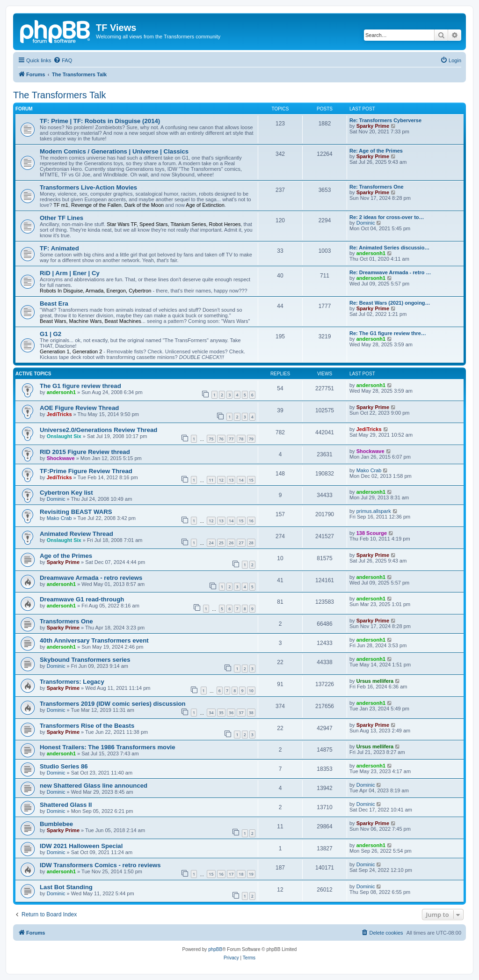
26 (231, 543)
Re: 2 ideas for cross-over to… (387, 217)
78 (241, 439)
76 (221, 439)
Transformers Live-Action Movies (88, 187)
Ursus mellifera (375, 681)
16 (251, 521)
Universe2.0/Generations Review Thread (98, 430)
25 (221, 543)
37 (241, 713)
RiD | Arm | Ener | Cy (70, 273)
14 (241, 480)
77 (231, 439)
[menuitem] (63, 60)
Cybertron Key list (66, 493)
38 (251, 713)
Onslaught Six (64, 436)
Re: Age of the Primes (376, 151)
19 (251, 874)
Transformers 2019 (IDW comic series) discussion (113, 704)
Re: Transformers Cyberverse (385, 120)
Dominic (366, 223)
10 (251, 691)
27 (241, 543)
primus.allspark (374, 511)
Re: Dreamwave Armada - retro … (390, 272)
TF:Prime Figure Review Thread (86, 471)
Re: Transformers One (377, 187)
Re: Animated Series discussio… (389, 248)
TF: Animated (59, 248)
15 (251, 480)
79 (251, 439)
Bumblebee (56, 824)
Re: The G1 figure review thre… (388, 333)
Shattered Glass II (66, 805)
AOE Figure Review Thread (79, 408)
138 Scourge (372, 533)
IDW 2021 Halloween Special (81, 846)
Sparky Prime (373, 126)
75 (211, 439)
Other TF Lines (62, 218)
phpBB (215, 949)
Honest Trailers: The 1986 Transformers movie (108, 747)
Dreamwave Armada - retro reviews (91, 578)
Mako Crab (369, 470)
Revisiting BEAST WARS (76, 512)
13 (231, 480)
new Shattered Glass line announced (94, 786)
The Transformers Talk (60, 95)
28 (251, 543)
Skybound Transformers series (85, 660)
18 (241, 874)
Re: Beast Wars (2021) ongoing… (390, 303)
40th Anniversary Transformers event (94, 640)
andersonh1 (371, 253)
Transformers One (66, 621)
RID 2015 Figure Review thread (85, 452)
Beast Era (54, 304)
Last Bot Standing (66, 887)
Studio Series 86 (64, 766)
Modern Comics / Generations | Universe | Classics (114, 151)
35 (221, 713)
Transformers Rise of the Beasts (87, 726)
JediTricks (59, 414)
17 (231, 874)
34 (211, 713)
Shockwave (61, 458)
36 (231, 713)
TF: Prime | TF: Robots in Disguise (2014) (100, 121)
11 (211, 480)
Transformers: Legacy (72, 682)
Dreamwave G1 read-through (82, 599)
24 (211, 543)
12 (221, 480)
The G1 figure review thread (80, 386)
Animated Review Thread (76, 534)
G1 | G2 (51, 334)
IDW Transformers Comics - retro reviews (100, 865)
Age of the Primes (66, 556)
